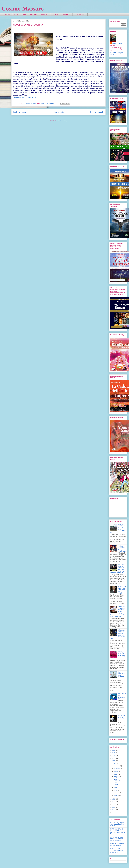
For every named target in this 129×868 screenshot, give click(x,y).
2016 (114, 810)
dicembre (117, 766)
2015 (114, 812)
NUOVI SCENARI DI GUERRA (28, 25)
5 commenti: (52, 103)
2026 (114, 750)
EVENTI (8, 15)
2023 (114, 758)
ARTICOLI (56, 15)
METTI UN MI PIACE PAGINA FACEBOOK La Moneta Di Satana (118, 839)
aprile (116, 788)
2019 (114, 802)
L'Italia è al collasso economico (122, 717)
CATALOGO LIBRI (20, 15)
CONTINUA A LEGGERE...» (24, 97)
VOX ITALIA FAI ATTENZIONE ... (122, 696)
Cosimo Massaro (23, 9)
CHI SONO (45, 15)
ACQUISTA (67, 15)
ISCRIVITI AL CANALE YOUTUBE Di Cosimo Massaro (117, 824)
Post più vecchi (97, 112)
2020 (114, 799)
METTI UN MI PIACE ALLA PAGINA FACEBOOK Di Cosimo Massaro (117, 831)
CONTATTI (34, 15)
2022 (114, 761)
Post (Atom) (62, 121)
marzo (116, 790)
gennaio (117, 796)
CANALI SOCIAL (80, 15)
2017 (114, 807)
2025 (114, 753)
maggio (116, 777)
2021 (114, 764)
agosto (116, 771)
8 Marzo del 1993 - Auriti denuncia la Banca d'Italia (122, 590)
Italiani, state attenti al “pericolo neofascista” (122, 655)
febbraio (117, 793)
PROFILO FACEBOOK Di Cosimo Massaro (117, 845)
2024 (114, 755)
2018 (114, 804)
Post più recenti (20, 112)
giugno (116, 774)
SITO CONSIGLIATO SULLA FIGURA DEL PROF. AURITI (117, 850)
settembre (117, 769)
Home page (59, 112)
